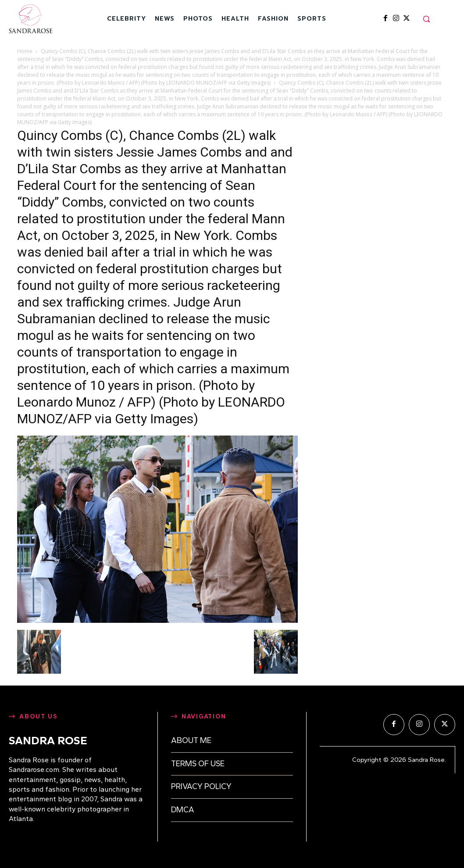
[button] (426, 19)
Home (25, 51)
